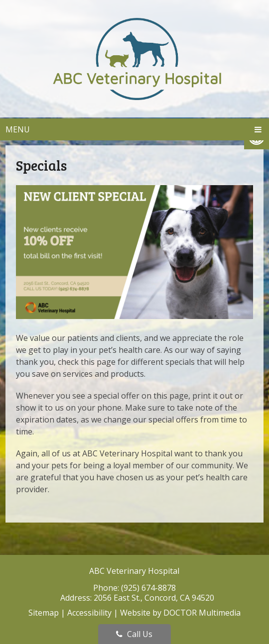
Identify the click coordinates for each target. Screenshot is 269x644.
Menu (18, 129)
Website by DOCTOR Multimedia (180, 613)
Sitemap (44, 613)
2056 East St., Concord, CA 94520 (154, 598)
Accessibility (89, 613)
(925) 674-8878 (148, 588)
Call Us (134, 634)
